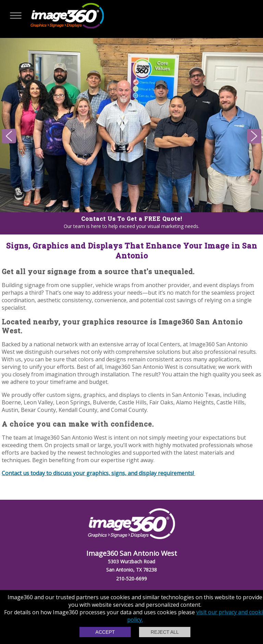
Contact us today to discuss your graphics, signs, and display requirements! (98, 473)
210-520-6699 (131, 579)
